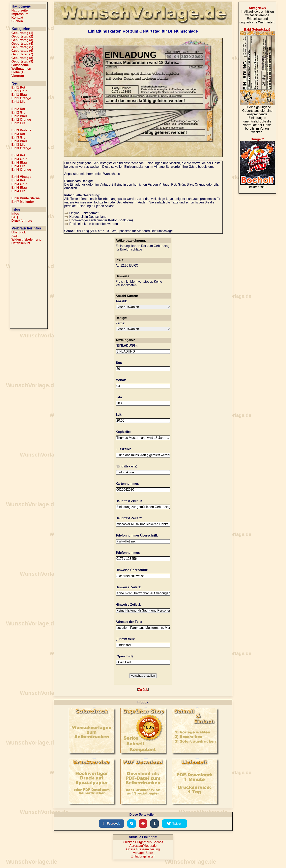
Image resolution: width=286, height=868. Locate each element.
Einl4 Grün (20, 159)
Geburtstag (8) (22, 58)
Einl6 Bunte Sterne (26, 198)
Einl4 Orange (21, 170)
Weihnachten (21, 69)
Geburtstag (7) (22, 54)
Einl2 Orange (21, 120)
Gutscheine (20, 65)
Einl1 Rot (18, 87)
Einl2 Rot (18, 109)
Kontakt (17, 18)
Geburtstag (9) (22, 61)
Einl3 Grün (20, 137)
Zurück (143, 690)
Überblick (19, 232)
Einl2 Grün (20, 112)
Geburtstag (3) (22, 40)
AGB (15, 236)
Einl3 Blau (19, 141)
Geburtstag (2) (22, 36)
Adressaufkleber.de (143, 846)
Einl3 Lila (18, 145)
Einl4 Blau (19, 162)
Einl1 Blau (19, 95)
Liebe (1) (18, 72)
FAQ (15, 217)
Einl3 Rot (18, 134)
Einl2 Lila (18, 123)
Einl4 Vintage (21, 177)
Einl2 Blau (19, 116)
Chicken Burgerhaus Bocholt (143, 842)
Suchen (17, 21)
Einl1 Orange (21, 98)
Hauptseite (20, 10)
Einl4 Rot (18, 155)
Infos (15, 213)
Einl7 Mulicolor (23, 202)
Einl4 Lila (18, 166)
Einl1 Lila (18, 102)
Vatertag (18, 76)
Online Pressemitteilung (143, 849)
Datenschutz (21, 243)
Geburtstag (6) (22, 51)
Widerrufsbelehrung (27, 239)
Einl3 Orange (21, 148)
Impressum (20, 14)
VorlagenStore (143, 853)
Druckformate (22, 221)
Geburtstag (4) (22, 44)
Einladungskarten (143, 856)
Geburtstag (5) (22, 47)
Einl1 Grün (20, 91)
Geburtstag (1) (22, 33)
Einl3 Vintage (21, 130)
